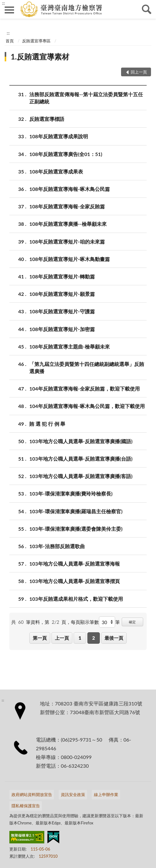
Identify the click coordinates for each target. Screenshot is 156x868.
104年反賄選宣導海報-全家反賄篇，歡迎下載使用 (85, 389)
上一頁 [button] (62, 638)
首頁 (10, 41)
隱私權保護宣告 (26, 806)
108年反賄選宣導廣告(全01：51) (66, 154)
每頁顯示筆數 (85, 622)
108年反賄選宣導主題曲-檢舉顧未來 (70, 346)
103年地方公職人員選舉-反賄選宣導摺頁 (75, 581)
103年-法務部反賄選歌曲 (57, 546)
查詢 (147, 9)
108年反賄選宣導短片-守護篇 (62, 311)
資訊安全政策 (73, 794)
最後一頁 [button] (114, 638)
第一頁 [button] (40, 638)
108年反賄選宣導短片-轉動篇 (62, 276)
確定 (132, 622)
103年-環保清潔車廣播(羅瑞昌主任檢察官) (76, 511)
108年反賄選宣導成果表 (56, 171)
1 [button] (80, 638)
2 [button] (93, 638)
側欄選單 (9, 10)
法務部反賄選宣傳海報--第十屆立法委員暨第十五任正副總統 (86, 97)
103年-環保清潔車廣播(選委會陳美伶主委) (76, 529)
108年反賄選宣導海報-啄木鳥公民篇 (70, 189)
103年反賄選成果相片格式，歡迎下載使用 (76, 599)
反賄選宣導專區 (36, 41)
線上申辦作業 (106, 794)
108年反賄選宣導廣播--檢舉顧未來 (68, 224)
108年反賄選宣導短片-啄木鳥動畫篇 (70, 259)
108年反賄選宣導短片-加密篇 (62, 329)
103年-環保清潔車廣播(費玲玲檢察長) (71, 493)
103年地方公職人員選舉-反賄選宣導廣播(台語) (81, 459)
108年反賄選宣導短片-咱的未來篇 (67, 242)
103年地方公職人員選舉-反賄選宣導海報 (75, 564)
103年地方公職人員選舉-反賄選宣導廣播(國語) (81, 441)
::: (3, 3)
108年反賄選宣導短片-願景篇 (62, 294)
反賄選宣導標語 (47, 119)
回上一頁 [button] (139, 72)
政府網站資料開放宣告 (32, 794)
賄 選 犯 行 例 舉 (47, 424)
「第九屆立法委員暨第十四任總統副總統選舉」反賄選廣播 (87, 367)
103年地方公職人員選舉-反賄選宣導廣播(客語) (81, 476)
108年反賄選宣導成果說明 (59, 136)
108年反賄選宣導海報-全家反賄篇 (67, 206)
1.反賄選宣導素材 (40, 57)
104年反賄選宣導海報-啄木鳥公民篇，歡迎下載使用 (87, 406)
